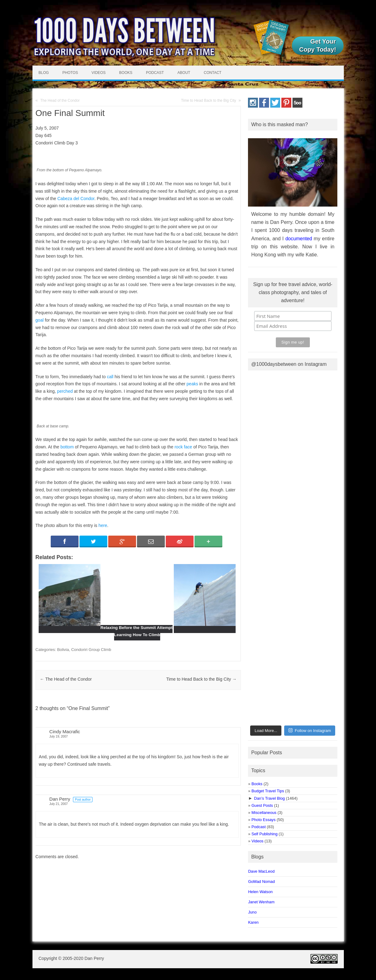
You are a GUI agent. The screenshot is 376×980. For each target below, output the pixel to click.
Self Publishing (264, 834)
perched (65, 391)
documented (299, 239)
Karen (253, 922)
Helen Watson (260, 892)
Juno (252, 912)
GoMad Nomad (261, 882)
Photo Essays (263, 820)
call (110, 377)
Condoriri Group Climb (91, 650)
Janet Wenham (261, 902)
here (103, 525)
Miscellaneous (264, 813)
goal (40, 320)
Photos (70, 73)
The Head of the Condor (60, 101)
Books (126, 73)
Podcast (155, 73)
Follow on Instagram (310, 730)
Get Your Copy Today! (318, 45)
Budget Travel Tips (268, 791)
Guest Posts (262, 805)
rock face (183, 447)
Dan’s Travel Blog (270, 798)
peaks (192, 384)
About (184, 73)
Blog (44, 73)
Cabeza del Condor (76, 199)
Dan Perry (60, 799)
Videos (98, 73)
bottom (67, 447)
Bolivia (63, 650)
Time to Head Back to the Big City (208, 101)
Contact (213, 73)
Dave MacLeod (261, 871)
